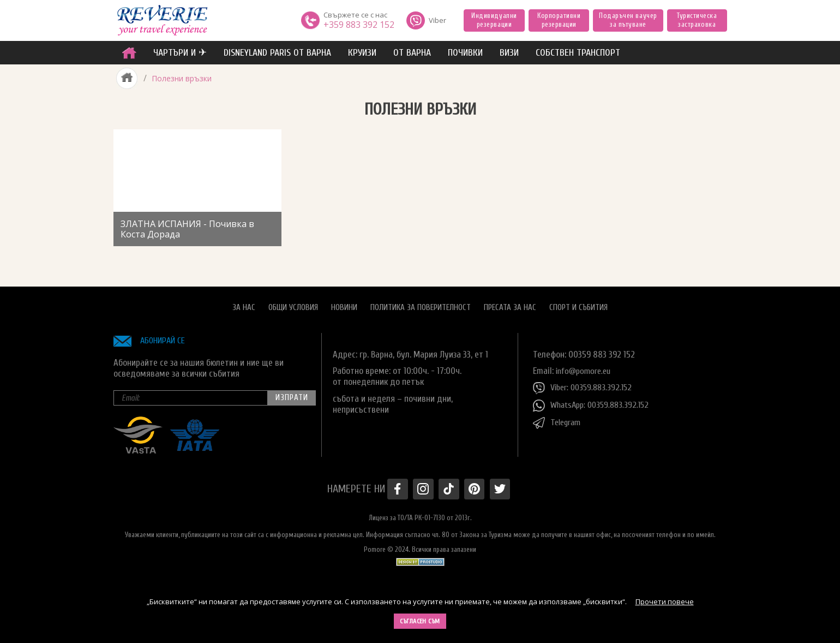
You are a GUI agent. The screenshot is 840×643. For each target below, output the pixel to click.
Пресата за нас (510, 305)
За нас (244, 305)
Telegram (559, 420)
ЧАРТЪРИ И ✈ (180, 53)
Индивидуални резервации (494, 20)
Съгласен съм (420, 621)
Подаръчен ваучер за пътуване (628, 20)
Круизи (362, 53)
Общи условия (293, 305)
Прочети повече (665, 602)
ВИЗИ (509, 53)
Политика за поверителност (421, 305)
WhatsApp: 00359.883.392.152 (594, 403)
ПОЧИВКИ (465, 53)
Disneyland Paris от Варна (277, 53)
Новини (344, 305)
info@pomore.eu (586, 368)
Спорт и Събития (578, 305)
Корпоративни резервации (559, 20)
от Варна (412, 53)
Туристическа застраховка (697, 20)
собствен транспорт (578, 53)
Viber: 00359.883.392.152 (585, 385)
